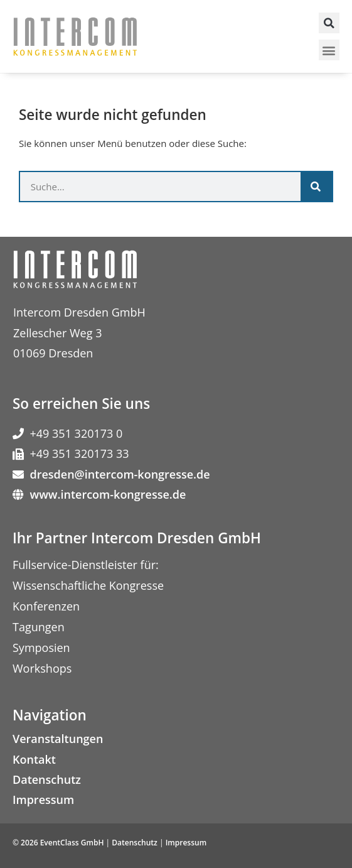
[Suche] (316, 187)
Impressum (43, 800)
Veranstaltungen (58, 739)
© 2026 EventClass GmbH (58, 843)
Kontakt (34, 759)
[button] (329, 23)
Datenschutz (47, 779)
